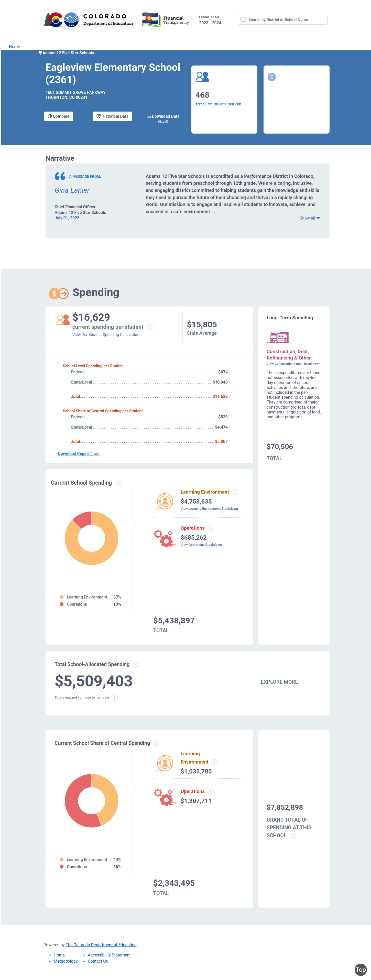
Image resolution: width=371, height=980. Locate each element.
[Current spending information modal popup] (119, 483)
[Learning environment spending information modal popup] (235, 492)
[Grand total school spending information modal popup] (293, 836)
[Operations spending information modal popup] (211, 528)
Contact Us (98, 961)
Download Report (79, 454)
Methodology (66, 961)
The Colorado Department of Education (101, 945)
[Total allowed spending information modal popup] (136, 665)
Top (361, 970)
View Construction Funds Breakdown (294, 364)
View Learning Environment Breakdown (209, 509)
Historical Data (113, 116)
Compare (59, 116)
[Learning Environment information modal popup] (214, 762)
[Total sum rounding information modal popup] (115, 698)
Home (14, 47)
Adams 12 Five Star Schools (66, 53)
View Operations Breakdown (201, 545)
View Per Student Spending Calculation (106, 335)
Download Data (163, 119)
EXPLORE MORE (280, 682)
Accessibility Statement (109, 955)
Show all (310, 218)
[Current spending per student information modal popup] (150, 327)
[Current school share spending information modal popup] (156, 744)
